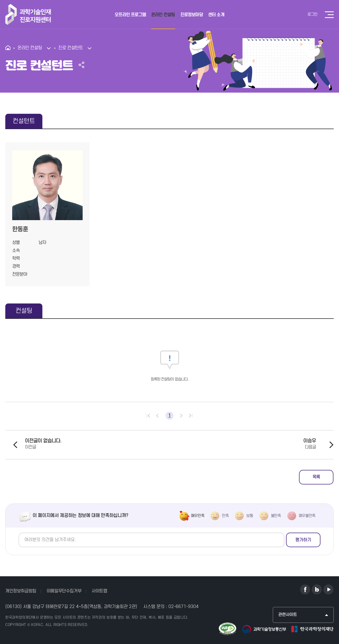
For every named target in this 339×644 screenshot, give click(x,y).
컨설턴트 (24, 121)
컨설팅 (24, 311)
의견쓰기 (19, 533)
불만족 (276, 516)
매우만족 (198, 516)
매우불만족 (307, 516)
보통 (250, 516)
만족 (225, 516)
